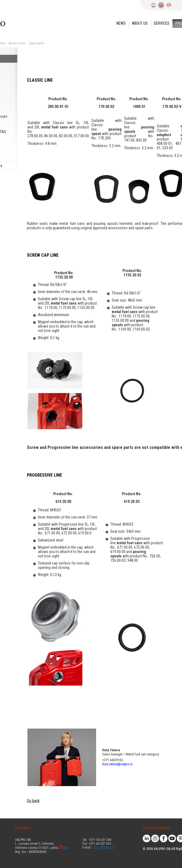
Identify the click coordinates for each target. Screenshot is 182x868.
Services (162, 23)
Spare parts (37, 43)
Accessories (17, 43)
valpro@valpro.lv (103, 847)
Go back (33, 801)
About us (140, 23)
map (66, 848)
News (121, 23)
